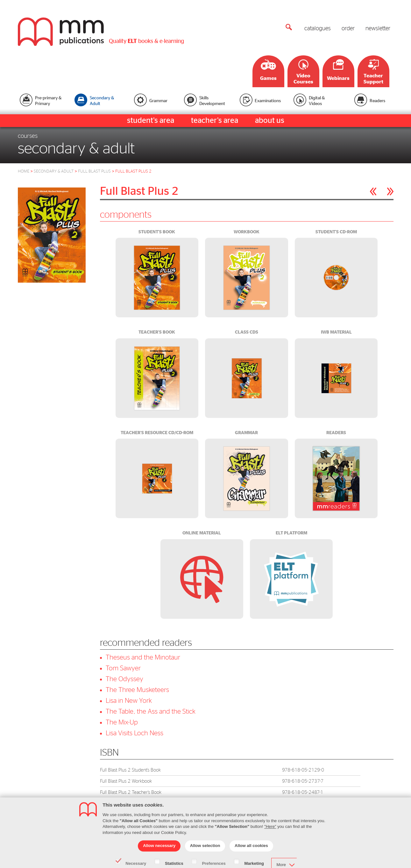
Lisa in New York (129, 701)
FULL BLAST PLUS (94, 171)
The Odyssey (124, 679)
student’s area (151, 121)
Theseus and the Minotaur (143, 657)
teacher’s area (215, 121)
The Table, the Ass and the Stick (151, 712)
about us (270, 121)
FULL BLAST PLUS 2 (133, 171)
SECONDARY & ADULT (54, 171)
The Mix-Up (122, 722)
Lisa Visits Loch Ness (135, 733)
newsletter (378, 29)
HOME (24, 171)
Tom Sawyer (123, 668)
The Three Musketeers (137, 690)
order (348, 29)
